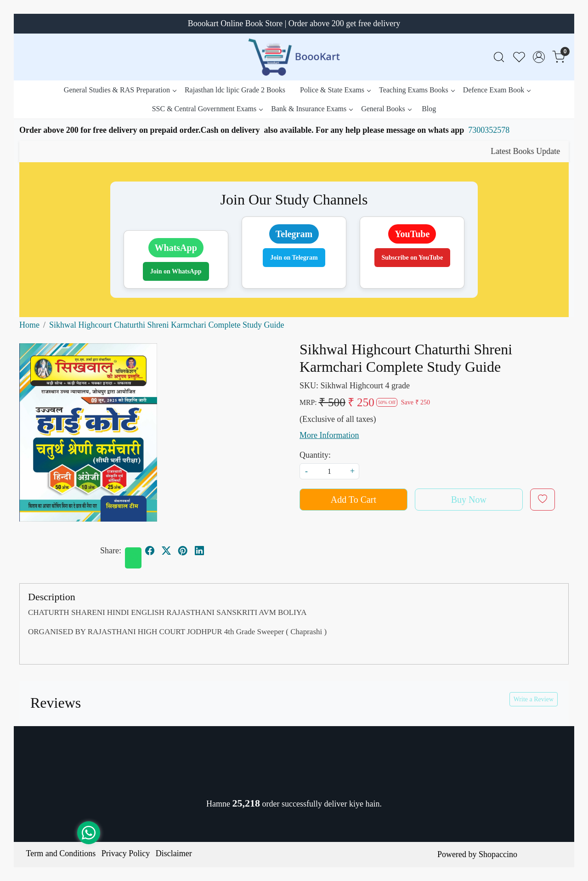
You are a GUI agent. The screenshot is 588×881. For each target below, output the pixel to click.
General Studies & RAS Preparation (120, 90)
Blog (429, 109)
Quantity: (315, 455)
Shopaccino (498, 854)
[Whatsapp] (133, 558)
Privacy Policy (126, 853)
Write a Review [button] (534, 699)
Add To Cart (353, 500)
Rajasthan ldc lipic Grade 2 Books (235, 90)
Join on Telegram (294, 258)
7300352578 (489, 130)
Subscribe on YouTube (413, 258)
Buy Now (469, 500)
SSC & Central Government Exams (207, 109)
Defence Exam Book (497, 90)
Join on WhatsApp (176, 271)
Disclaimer (174, 853)
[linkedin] (199, 551)
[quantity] (329, 471)
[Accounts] (539, 57)
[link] (499, 57)
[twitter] (166, 551)
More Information (329, 435)
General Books (386, 109)
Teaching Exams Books (417, 90)
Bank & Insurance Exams (312, 109)
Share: (111, 551)
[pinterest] (183, 551)
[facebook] (150, 551)
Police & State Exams (335, 90)
